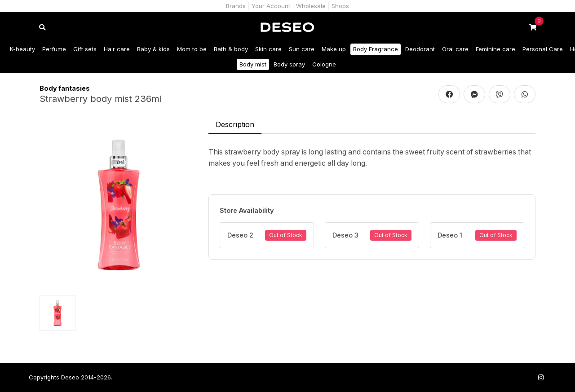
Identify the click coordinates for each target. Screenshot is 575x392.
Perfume (54, 49)
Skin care (268, 49)
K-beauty (22, 49)
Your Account (271, 6)
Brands (236, 6)
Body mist (253, 64)
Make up (334, 49)
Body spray (289, 64)
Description (235, 124)
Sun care (302, 49)
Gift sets (85, 49)
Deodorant (420, 49)
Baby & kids (153, 49)
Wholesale (311, 6)
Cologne (324, 64)
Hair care (117, 49)
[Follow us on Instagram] (541, 377)
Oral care (455, 49)
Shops (340, 6)
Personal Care (543, 49)
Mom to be (192, 49)
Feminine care (495, 49)
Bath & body (231, 49)
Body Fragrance (376, 49)
